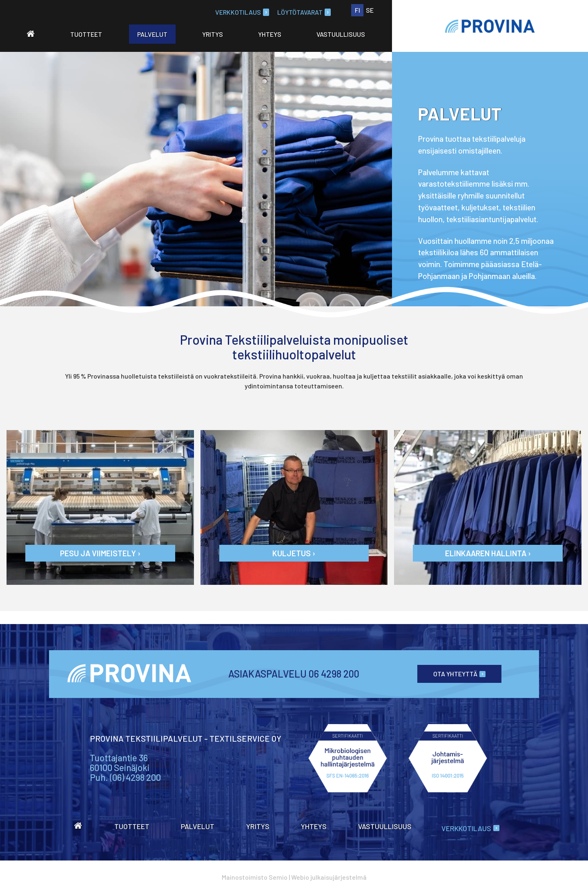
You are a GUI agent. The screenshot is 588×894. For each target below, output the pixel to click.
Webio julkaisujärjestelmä (329, 877)
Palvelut (152, 34)
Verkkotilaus (242, 12)
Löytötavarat (304, 12)
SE (370, 10)
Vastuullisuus (341, 34)
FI (357, 10)
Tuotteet (86, 34)
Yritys (213, 34)
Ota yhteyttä (459, 674)
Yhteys (270, 34)
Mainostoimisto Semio (255, 877)
